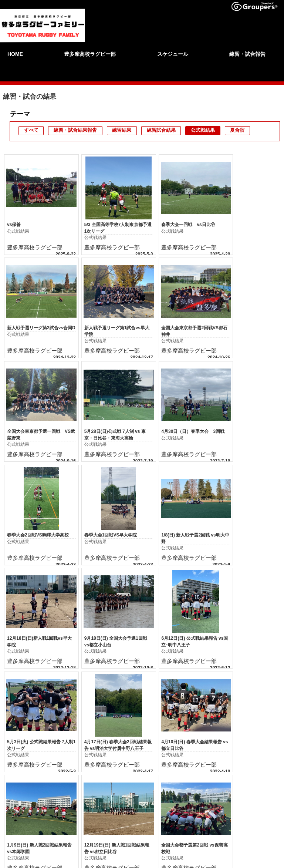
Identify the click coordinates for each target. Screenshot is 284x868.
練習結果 (122, 130)
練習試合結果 (161, 130)
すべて (31, 130)
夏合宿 (237, 130)
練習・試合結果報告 (75, 130)
